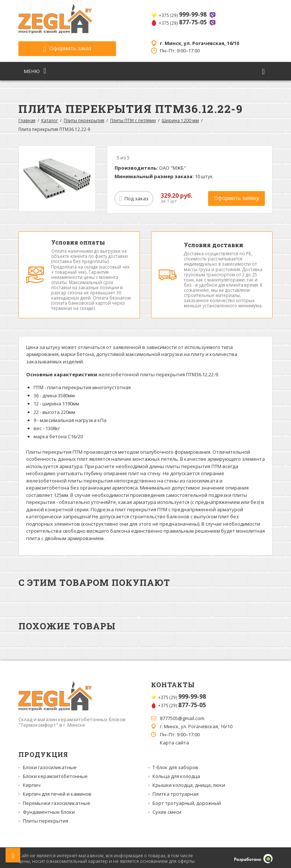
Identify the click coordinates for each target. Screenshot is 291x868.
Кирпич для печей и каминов (57, 792)
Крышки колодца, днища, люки (189, 783)
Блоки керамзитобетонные (55, 774)
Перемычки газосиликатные (57, 801)
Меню (35, 69)
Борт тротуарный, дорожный (187, 801)
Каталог (50, 118)
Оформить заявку (236, 196)
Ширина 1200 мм (180, 118)
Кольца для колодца (176, 774)
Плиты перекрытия (84, 118)
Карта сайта (174, 741)
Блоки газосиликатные (50, 765)
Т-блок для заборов (175, 765)
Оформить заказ (59, 46)
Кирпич (32, 783)
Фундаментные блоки (49, 810)
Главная (27, 118)
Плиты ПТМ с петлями (133, 118)
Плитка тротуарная (176, 792)
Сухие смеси (167, 810)
